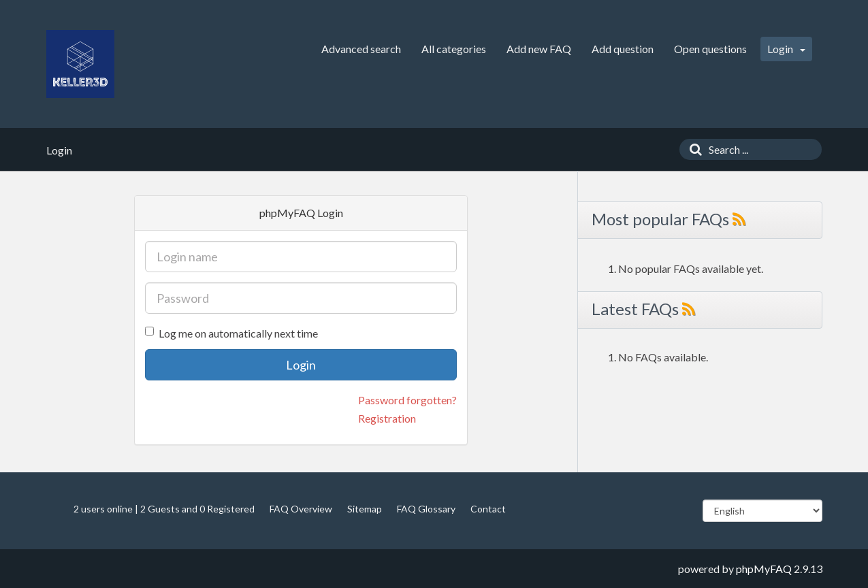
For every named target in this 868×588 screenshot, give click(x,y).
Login (786, 49)
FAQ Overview (301, 509)
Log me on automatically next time (231, 333)
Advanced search (361, 49)
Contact (488, 509)
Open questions (710, 49)
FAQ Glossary (426, 509)
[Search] (692, 149)
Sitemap (365, 509)
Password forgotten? (407, 400)
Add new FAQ (539, 49)
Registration (387, 418)
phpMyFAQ (764, 569)
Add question (623, 49)
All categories (454, 49)
